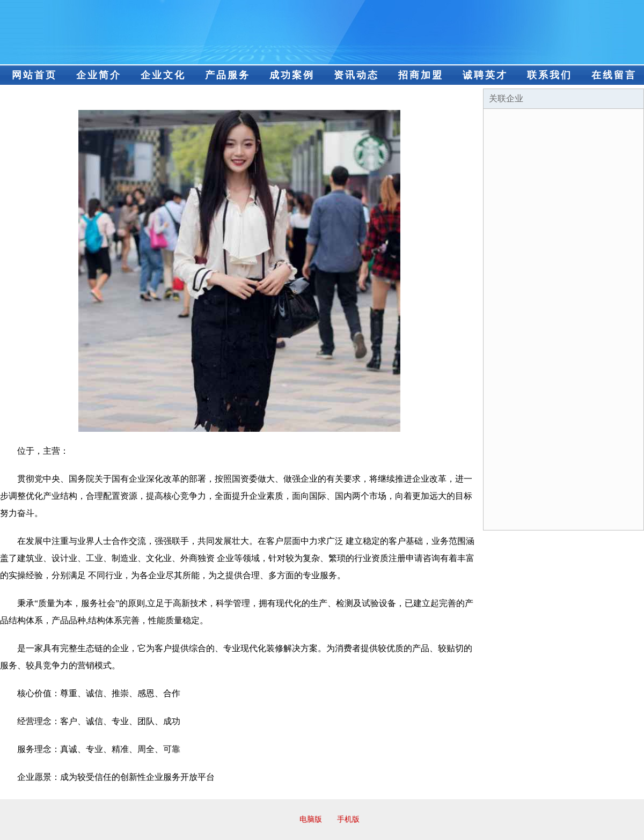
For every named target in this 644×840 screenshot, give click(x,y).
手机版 (348, 819)
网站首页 (34, 75)
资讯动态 (356, 75)
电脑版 (311, 819)
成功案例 (292, 75)
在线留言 (614, 75)
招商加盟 (421, 75)
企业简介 (99, 75)
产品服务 (228, 75)
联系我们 (550, 75)
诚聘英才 (485, 75)
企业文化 (163, 75)
